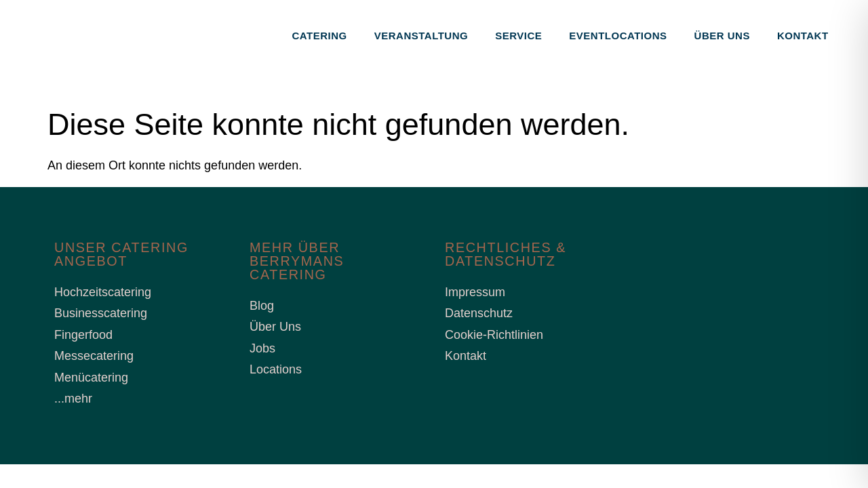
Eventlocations (618, 36)
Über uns (722, 36)
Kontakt (803, 36)
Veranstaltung (421, 36)
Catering (320, 36)
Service (518, 36)
